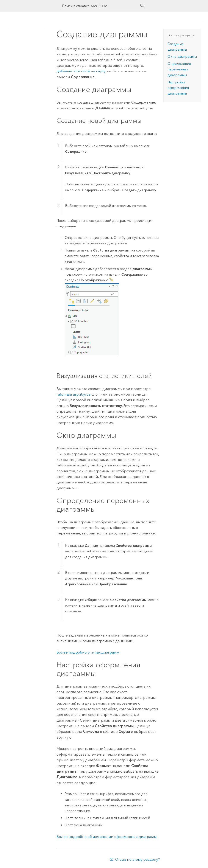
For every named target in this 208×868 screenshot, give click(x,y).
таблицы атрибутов (74, 394)
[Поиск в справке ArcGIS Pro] (100, 6)
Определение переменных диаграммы (179, 69)
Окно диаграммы (182, 57)
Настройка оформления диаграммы (178, 88)
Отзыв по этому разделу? (137, 859)
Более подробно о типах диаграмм (88, 652)
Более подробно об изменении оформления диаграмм (107, 837)
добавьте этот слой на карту (81, 71)
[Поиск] (142, 6)
